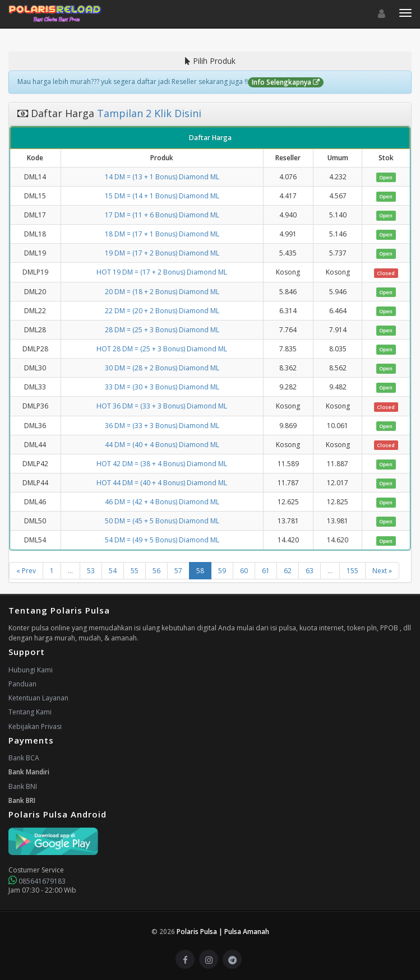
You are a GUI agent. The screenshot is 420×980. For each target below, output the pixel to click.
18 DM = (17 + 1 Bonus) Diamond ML (162, 234)
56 (156, 571)
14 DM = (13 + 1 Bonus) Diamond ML (162, 177)
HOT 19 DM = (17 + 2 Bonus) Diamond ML (162, 272)
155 (352, 571)
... (70, 571)
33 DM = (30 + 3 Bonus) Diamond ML (162, 387)
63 (310, 571)
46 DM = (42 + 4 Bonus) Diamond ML (162, 502)
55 (135, 571)
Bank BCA (24, 758)
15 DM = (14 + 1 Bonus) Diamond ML (162, 196)
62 (288, 571)
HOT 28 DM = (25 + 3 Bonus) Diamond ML (162, 349)
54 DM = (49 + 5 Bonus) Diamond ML (162, 540)
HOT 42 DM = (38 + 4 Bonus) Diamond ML (162, 464)
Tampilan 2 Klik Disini (148, 113)
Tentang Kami (30, 712)
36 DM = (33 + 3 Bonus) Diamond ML (162, 426)
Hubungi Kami (31, 670)
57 (178, 571)
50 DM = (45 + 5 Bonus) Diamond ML (162, 521)
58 (200, 571)
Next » (382, 571)
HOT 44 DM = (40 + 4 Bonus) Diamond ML (162, 483)
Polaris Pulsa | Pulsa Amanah (223, 932)
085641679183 (37, 881)
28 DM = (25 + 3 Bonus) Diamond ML (162, 330)
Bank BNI (23, 786)
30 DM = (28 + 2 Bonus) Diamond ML (162, 368)
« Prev (26, 571)
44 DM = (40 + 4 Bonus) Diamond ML (162, 445)
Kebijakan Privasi (35, 726)
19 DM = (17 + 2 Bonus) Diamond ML (162, 253)
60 (244, 571)
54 (113, 571)
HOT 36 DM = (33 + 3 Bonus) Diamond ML (162, 406)
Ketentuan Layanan (38, 698)
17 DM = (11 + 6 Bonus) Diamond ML (162, 215)
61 (266, 571)
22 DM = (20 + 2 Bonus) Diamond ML (162, 311)
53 (91, 571)
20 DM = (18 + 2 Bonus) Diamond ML (162, 292)
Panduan (22, 684)
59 (222, 571)
